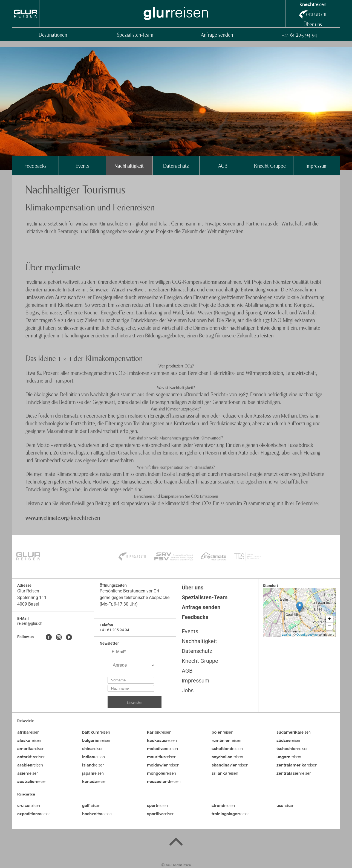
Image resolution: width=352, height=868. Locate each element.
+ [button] (329, 619)
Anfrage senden (217, 34)
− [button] (329, 626)
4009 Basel (28, 604)
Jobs (188, 690)
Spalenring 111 (32, 598)
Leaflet (286, 635)
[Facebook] (49, 638)
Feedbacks (35, 165)
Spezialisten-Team (135, 34)
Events (82, 165)
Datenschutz (176, 165)
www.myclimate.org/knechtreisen (63, 517)
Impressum (317, 165)
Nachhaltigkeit (129, 165)
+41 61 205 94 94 (299, 34)
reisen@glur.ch (30, 623)
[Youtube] (69, 638)
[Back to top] (176, 843)
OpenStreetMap (307, 635)
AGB (223, 165)
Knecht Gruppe (270, 165)
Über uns (313, 24)
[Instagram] (59, 638)
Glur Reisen (28, 591)
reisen (28, 733)
